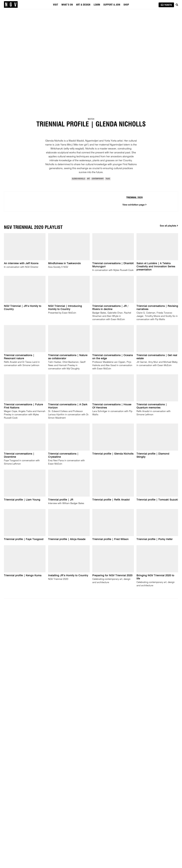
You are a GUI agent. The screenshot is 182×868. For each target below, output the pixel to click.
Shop (126, 5)
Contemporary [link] (98, 179)
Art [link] (88, 179)
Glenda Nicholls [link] (79, 179)
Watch (91, 119)
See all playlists (169, 228)
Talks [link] (108, 179)
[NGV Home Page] (11, 5)
